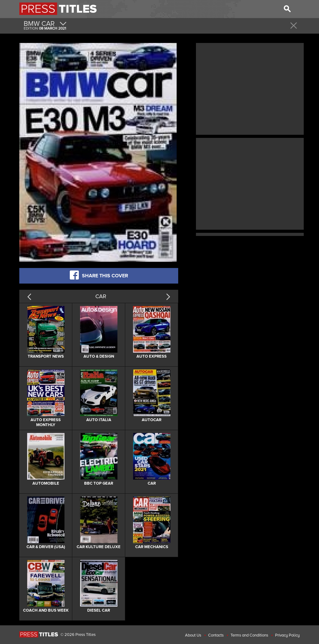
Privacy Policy (287, 635)
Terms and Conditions (249, 635)
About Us (193, 635)
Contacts (216, 635)
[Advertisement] (250, 88)
